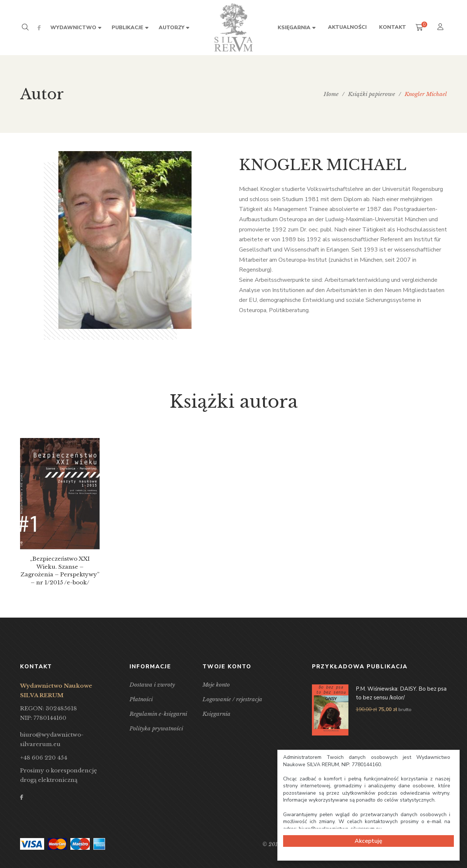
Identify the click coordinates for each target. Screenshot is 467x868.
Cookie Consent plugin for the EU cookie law (368, 857)
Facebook (39, 28)
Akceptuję (368, 841)
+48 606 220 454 (44, 758)
